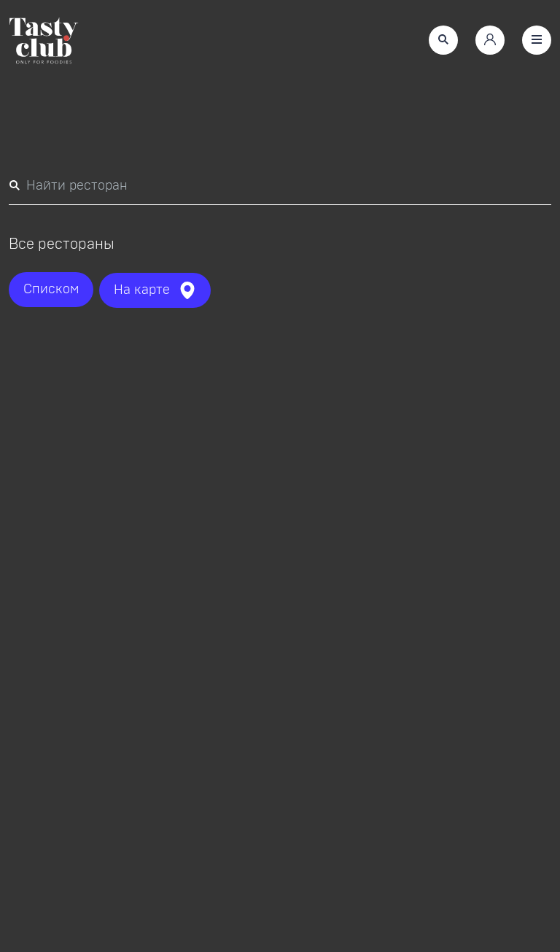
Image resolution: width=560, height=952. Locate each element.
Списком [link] (51, 290)
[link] (44, 43)
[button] (443, 40)
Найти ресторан (68, 184)
